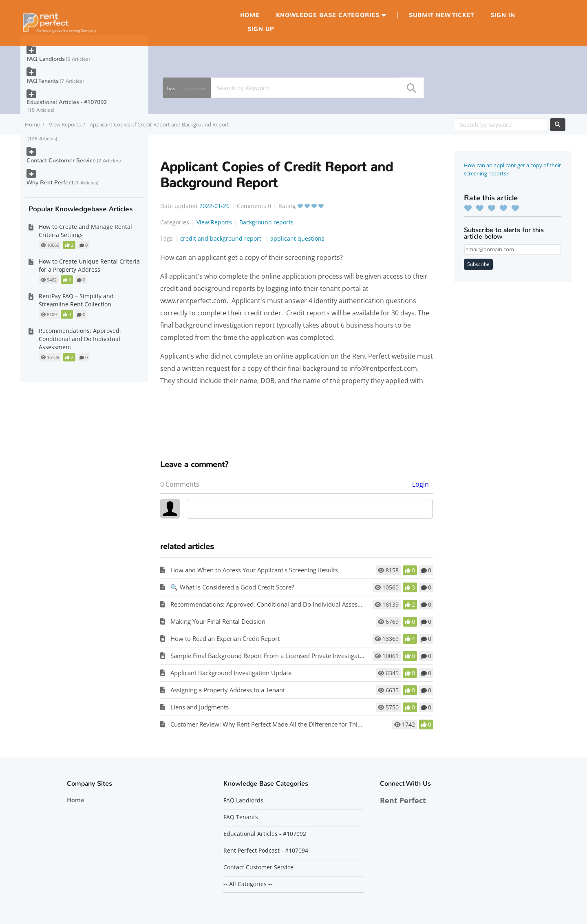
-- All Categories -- (248, 884)
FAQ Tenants (43, 81)
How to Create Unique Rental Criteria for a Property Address (89, 265)
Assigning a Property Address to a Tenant (228, 690)
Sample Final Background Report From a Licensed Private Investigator (268, 656)
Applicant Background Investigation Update (231, 673)
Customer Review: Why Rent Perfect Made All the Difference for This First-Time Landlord (294, 724)
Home (250, 15)
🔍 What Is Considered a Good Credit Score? (232, 587)
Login (420, 484)
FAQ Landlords (46, 59)
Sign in (503, 15)
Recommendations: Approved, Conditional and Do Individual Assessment (273, 604)
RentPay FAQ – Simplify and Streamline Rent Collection (76, 300)
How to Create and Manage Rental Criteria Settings (85, 231)
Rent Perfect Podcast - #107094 (266, 851)
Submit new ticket (441, 15)
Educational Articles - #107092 (67, 102)
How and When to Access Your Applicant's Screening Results (254, 570)
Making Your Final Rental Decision (218, 621)
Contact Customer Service (61, 161)
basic (173, 88)
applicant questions (297, 238)
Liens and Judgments (200, 707)
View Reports (65, 124)
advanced (196, 88)
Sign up (261, 29)
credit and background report (222, 238)
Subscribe (478, 264)
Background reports (266, 222)
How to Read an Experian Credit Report (225, 638)
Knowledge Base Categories (328, 15)
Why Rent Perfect (50, 183)
